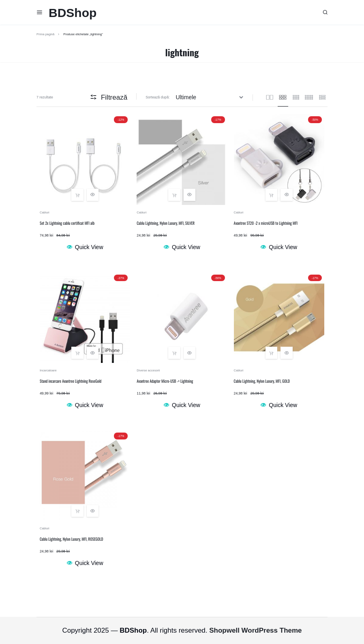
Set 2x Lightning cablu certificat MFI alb (67, 223)
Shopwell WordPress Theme (255, 630)
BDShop (73, 13)
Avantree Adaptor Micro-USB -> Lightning (165, 381)
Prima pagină (45, 34)
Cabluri (45, 212)
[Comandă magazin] (211, 97)
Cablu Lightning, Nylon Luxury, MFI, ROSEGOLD (71, 539)
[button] (77, 195)
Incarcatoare (48, 370)
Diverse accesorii (148, 370)
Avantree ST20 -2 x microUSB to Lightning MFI (266, 223)
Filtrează (109, 97)
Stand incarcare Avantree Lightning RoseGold (71, 381)
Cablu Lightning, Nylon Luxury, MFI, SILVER (166, 223)
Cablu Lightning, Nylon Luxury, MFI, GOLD (262, 381)
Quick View (85, 247)
